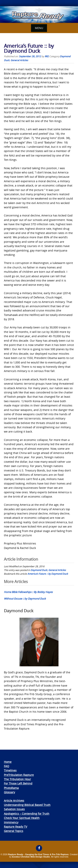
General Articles (19, 60)
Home (8, 762)
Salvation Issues (14, 809)
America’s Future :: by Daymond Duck (48, 574)
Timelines (10, 770)
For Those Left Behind (18, 783)
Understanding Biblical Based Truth (27, 805)
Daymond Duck (39, 570)
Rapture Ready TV (16, 827)
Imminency (11, 822)
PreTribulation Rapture (19, 775)
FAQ (7, 766)
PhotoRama (11, 788)
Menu (39, 28)
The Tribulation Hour (17, 779)
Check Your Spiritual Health (22, 818)
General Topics (14, 831)
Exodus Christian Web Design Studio (31, 857)
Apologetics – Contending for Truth (27, 814)
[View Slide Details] (39, 15)
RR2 (47, 56)
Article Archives (14, 801)
